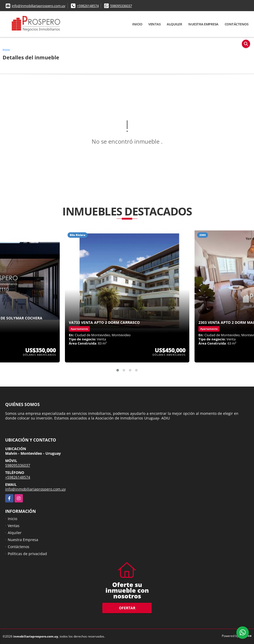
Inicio (137, 24)
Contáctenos (237, 24)
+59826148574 (88, 6)
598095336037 (121, 6)
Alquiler (174, 24)
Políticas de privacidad (27, 554)
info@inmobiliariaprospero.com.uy (39, 6)
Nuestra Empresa (203, 24)
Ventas (154, 24)
